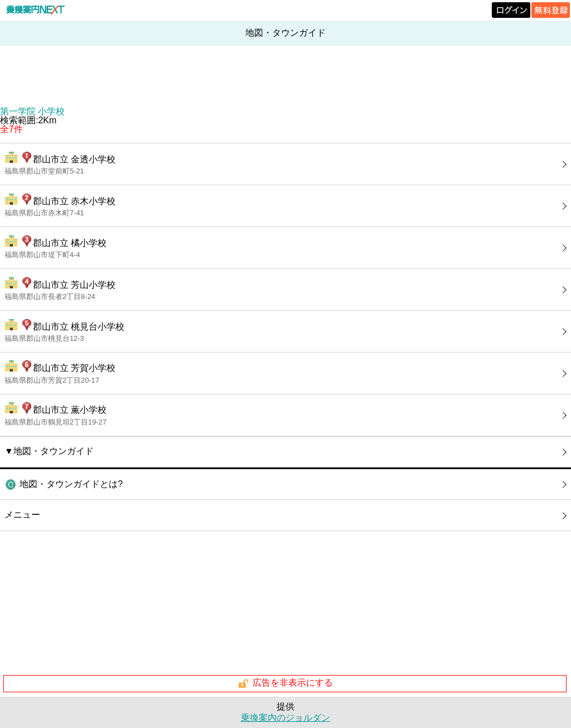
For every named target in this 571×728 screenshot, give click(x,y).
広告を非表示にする (285, 683)
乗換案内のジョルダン (285, 718)
